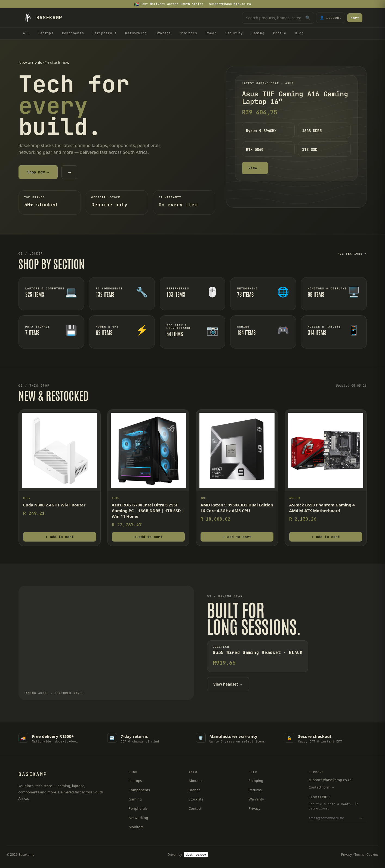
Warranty (256, 799)
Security (234, 33)
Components (73, 33)
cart (355, 18)
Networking (136, 33)
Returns (255, 790)
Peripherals (104, 33)
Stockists (196, 799)
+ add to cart (60, 537)
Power (211, 33)
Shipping (256, 781)
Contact (195, 808)
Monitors (188, 33)
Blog (299, 33)
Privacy (255, 808)
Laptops (46, 33)
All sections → (352, 254)
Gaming (258, 33)
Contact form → (322, 787)
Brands (194, 790)
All (26, 33)
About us (196, 781)
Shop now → (38, 172)
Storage (163, 33)
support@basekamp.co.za (330, 780)
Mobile (280, 33)
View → (255, 168)
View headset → (228, 684)
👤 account (331, 18)
